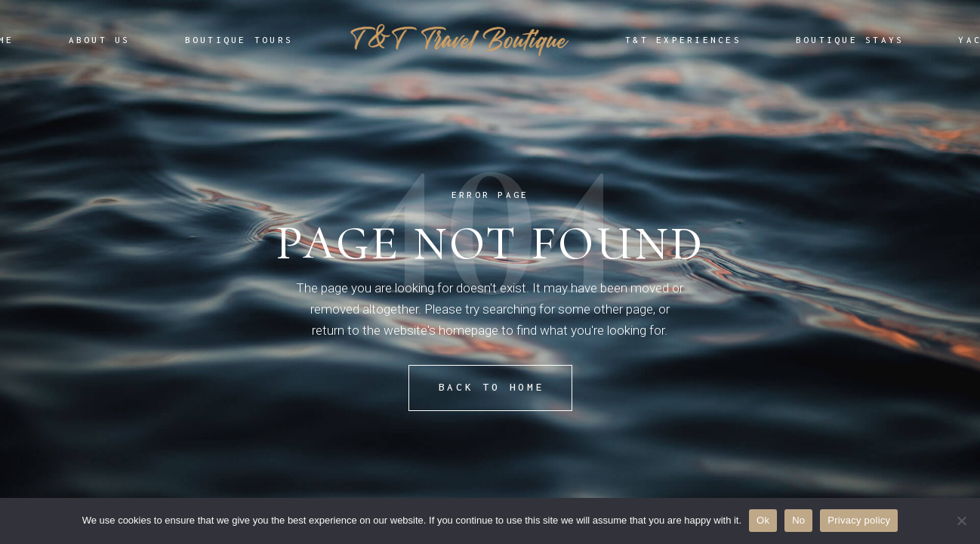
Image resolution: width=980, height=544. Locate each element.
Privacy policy (859, 520)
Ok (763, 520)
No (798, 520)
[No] (961, 521)
